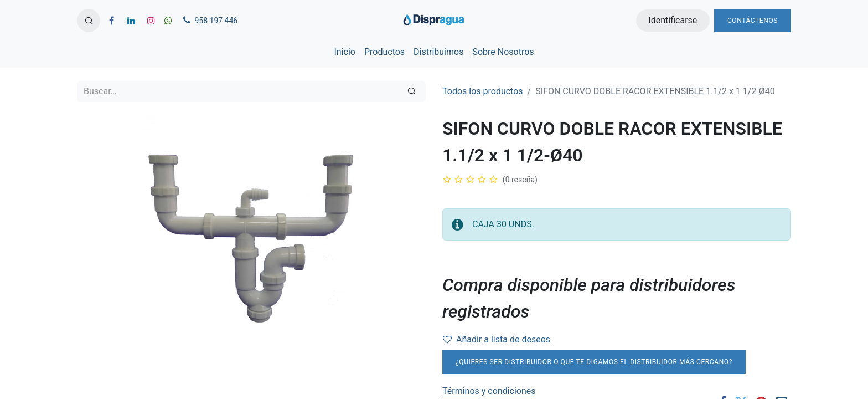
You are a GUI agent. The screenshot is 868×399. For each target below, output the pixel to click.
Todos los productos (483, 91)
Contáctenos (753, 21)
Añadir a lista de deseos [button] (497, 339)
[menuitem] (344, 52)
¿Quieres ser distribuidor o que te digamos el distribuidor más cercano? (594, 362)
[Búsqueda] (412, 91)
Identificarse (673, 20)
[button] (89, 21)
